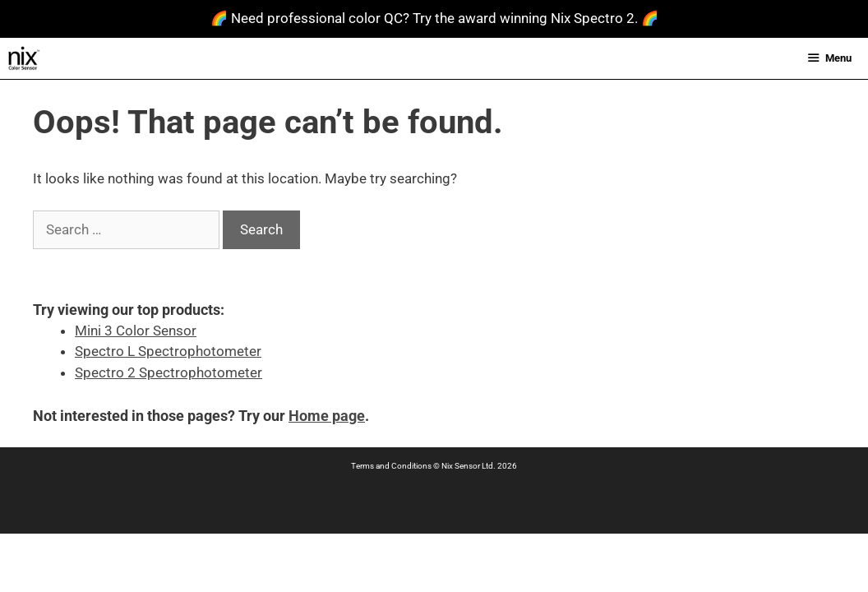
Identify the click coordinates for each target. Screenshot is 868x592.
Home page (327, 416)
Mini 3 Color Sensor (136, 331)
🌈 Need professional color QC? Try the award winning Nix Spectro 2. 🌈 (434, 18)
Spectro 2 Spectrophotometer (169, 372)
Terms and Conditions (391, 466)
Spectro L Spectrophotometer (168, 351)
